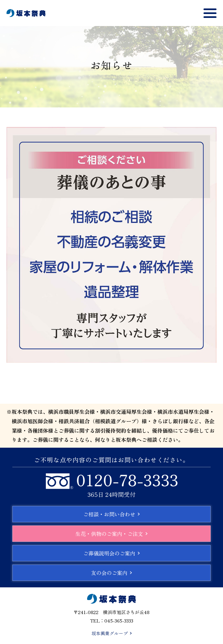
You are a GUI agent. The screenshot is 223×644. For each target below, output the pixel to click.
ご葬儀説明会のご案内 (111, 553)
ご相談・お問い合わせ (111, 514)
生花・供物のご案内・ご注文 (111, 534)
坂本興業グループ (111, 633)
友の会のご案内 (111, 573)
